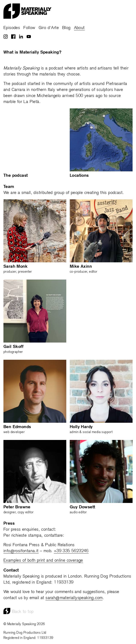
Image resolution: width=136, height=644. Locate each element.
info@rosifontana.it (21, 551)
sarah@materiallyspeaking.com (74, 598)
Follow (29, 28)
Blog (66, 28)
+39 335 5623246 (71, 551)
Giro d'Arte (49, 28)
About (79, 28)
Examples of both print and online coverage (43, 561)
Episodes (12, 28)
